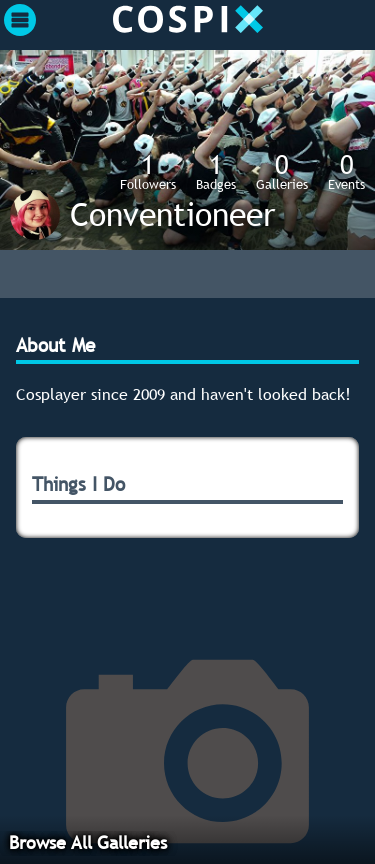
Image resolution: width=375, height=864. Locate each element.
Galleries (282, 171)
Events (346, 171)
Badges (216, 171)
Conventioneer (172, 214)
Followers (148, 171)
